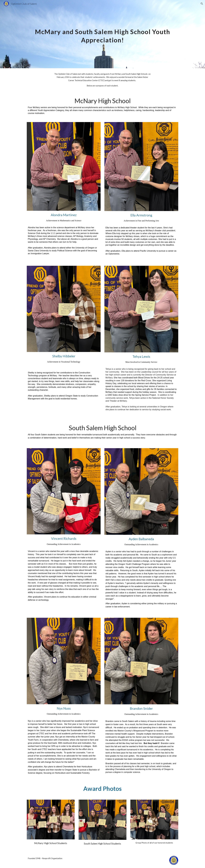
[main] (102, 34)
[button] (202, 4)
